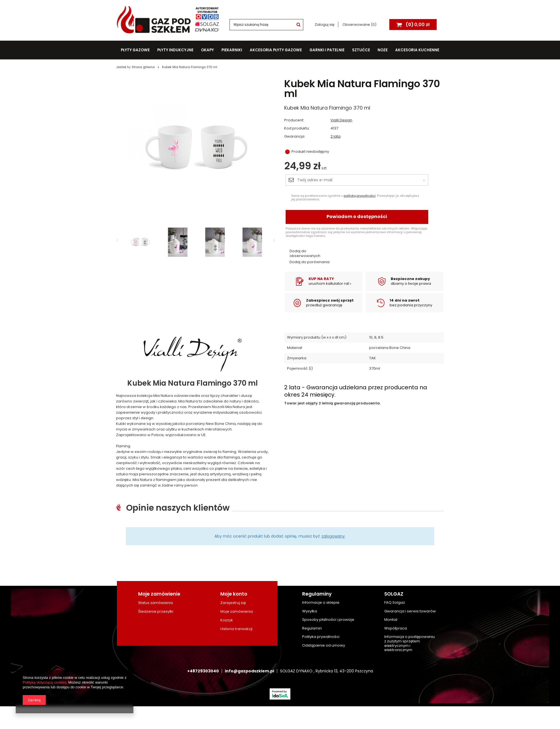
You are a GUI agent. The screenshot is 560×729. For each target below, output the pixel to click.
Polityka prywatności (321, 637)
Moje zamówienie (159, 594)
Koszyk (227, 620)
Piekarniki (232, 50)
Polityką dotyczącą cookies (44, 682)
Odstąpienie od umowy (324, 645)
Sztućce (361, 50)
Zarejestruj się (233, 603)
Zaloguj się (325, 25)
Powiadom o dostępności (357, 217)
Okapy (207, 50)
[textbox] (266, 25)
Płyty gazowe (135, 50)
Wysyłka (310, 611)
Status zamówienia (156, 603)
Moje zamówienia (237, 612)
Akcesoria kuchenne (417, 50)
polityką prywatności (360, 196)
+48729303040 (203, 671)
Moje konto (234, 594)
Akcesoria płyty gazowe (276, 50)
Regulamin (312, 628)
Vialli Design (341, 120)
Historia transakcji (236, 629)
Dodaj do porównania (310, 262)
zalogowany (333, 536)
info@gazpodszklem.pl (249, 671)
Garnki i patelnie (327, 50)
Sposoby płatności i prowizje (328, 620)
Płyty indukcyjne (175, 50)
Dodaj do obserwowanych (305, 254)
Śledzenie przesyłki (156, 612)
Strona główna (143, 67)
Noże (383, 50)
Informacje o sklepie (321, 603)
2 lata (335, 137)
